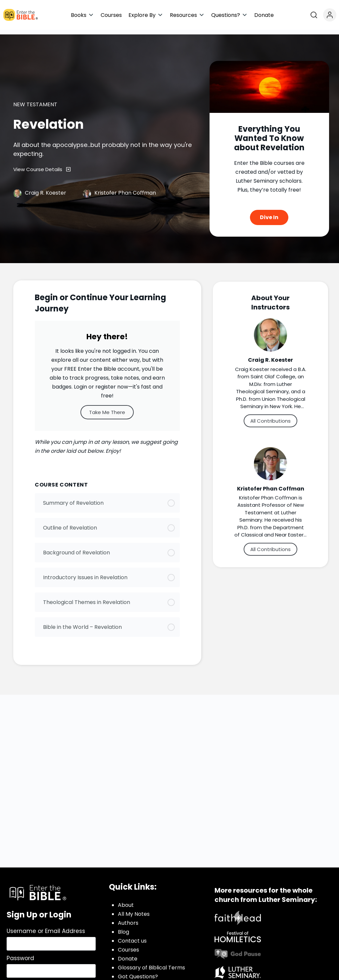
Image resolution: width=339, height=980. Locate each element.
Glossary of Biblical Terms (151, 963)
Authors (128, 919)
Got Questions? (138, 972)
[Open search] (314, 15)
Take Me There (107, 408)
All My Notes (134, 910)
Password (20, 954)
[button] (82, 15)
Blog (123, 928)
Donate (128, 954)
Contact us (132, 936)
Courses (128, 945)
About (126, 901)
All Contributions (270, 416)
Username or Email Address (46, 927)
